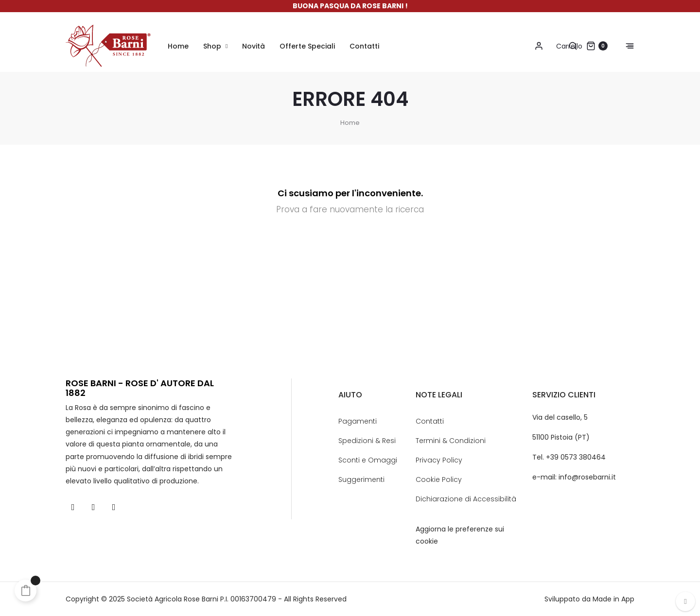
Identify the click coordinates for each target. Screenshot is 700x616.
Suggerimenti (361, 479)
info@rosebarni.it (587, 477)
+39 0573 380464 (576, 457)
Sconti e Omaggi (368, 460)
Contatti (430, 421)
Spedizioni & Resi (367, 441)
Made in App (613, 599)
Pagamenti (358, 421)
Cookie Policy (439, 479)
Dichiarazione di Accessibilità (466, 499)
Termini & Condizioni (451, 441)
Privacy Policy (439, 460)
